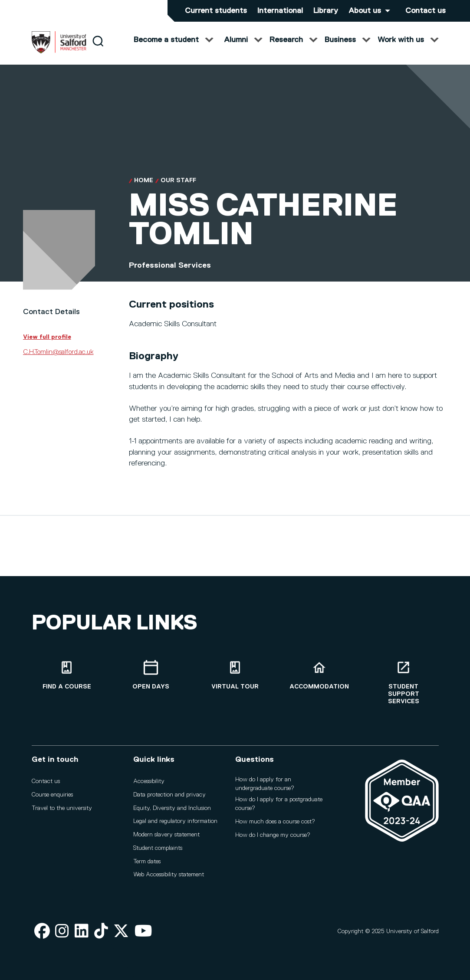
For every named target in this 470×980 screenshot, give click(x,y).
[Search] (98, 49)
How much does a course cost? (275, 822)
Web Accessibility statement (169, 875)
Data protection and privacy (169, 795)
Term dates (147, 862)
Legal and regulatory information (175, 821)
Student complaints (158, 848)
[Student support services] (404, 683)
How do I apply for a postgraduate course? (279, 804)
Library (326, 11)
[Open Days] (151, 675)
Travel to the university (62, 808)
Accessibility (149, 781)
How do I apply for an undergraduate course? (265, 784)
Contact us (426, 11)
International (280, 11)
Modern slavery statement (166, 835)
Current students (216, 11)
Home (144, 188)
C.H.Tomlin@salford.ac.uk (58, 360)
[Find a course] (67, 675)
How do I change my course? (273, 835)
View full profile (47, 344)
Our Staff (178, 188)
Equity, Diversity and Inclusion (172, 808)
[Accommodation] (319, 675)
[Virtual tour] (235, 675)
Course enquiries (52, 795)
